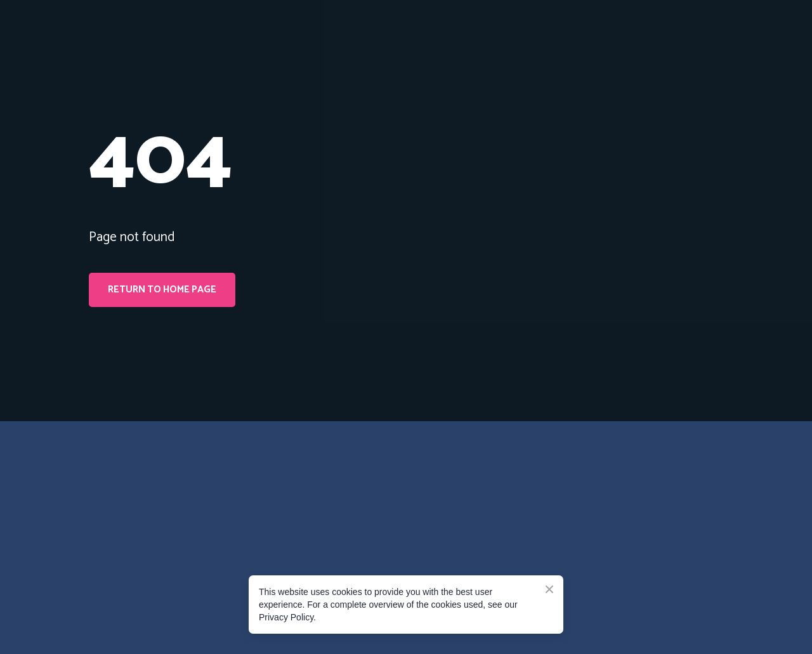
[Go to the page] (146, 488)
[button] (162, 290)
